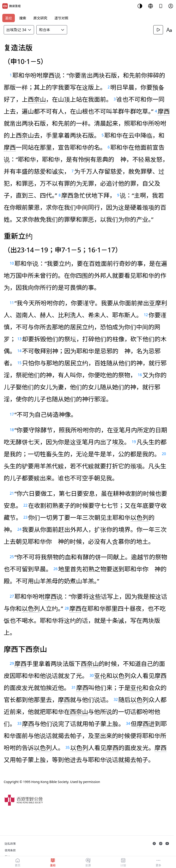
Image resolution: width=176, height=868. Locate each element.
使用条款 (10, 850)
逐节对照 (61, 18)
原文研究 (40, 18)
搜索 (23, 18)
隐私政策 (10, 844)
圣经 (9, 18)
